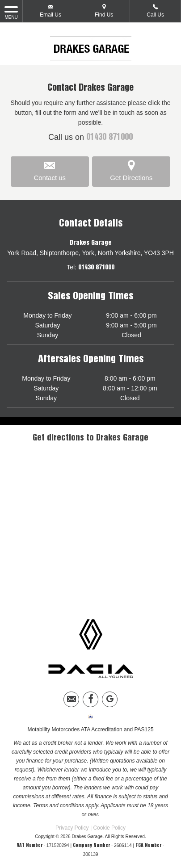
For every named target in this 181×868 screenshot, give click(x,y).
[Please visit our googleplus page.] (110, 699)
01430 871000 (109, 138)
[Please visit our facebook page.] (90, 699)
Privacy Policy (72, 828)
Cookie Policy (109, 828)
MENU (11, 12)
